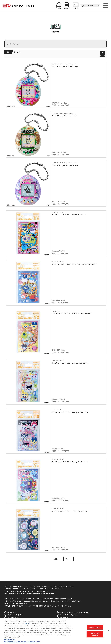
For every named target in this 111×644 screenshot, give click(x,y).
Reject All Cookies (95, 634)
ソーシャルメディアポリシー (69, 615)
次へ (67, 559)
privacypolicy (12, 612)
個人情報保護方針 (13, 617)
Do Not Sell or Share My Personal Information (74, 612)
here (27, 623)
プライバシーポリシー (64, 601)
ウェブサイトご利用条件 (15, 615)
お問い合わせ (64, 617)
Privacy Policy (10, 639)
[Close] (108, 631)
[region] (55, 631)
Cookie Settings (95, 627)
